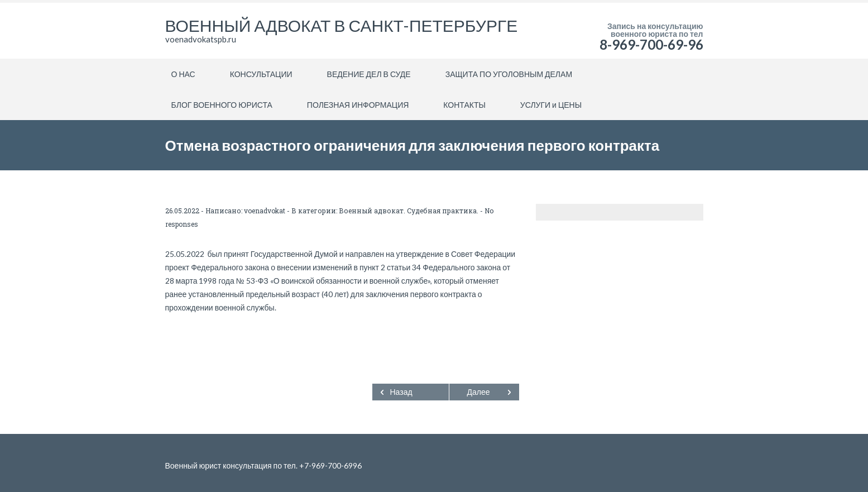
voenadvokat (265, 211)
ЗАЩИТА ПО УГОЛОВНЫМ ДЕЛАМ (509, 74)
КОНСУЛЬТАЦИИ (261, 74)
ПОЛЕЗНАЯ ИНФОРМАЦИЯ (358, 105)
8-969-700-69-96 (651, 44)
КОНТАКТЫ (464, 105)
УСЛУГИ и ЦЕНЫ (551, 105)
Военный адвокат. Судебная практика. (409, 211)
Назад (401, 392)
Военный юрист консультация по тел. (232, 465)
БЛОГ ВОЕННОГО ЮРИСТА (222, 105)
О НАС (183, 74)
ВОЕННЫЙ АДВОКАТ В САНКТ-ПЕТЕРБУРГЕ (342, 25)
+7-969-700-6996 (330, 465)
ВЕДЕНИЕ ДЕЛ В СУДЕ (369, 74)
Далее (479, 392)
